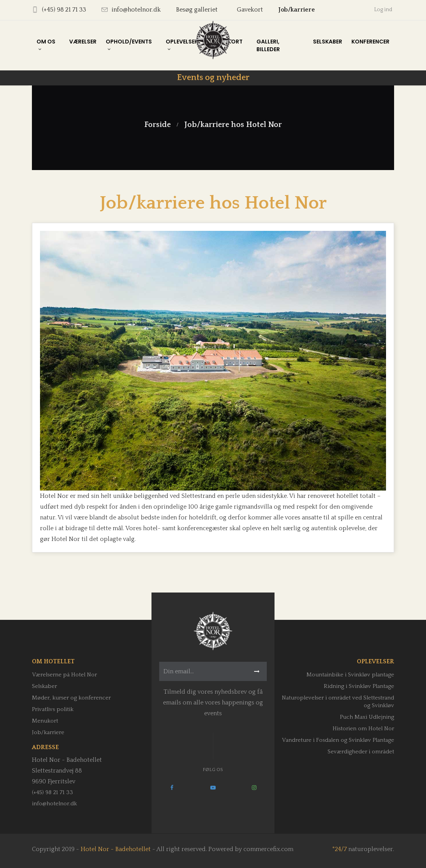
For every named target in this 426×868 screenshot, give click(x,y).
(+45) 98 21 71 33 (52, 792)
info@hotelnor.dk (54, 804)
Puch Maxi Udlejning (367, 717)
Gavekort (250, 10)
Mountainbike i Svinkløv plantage (350, 675)
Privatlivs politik (53, 709)
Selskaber (44, 686)
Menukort (45, 721)
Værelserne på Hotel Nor (64, 675)
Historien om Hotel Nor (363, 729)
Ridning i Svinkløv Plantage (359, 686)
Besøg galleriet (197, 10)
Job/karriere (297, 10)
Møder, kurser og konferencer (71, 698)
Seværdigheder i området (361, 752)
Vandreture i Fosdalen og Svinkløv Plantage (338, 740)
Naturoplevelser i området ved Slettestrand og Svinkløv (338, 702)
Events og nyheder (213, 78)
